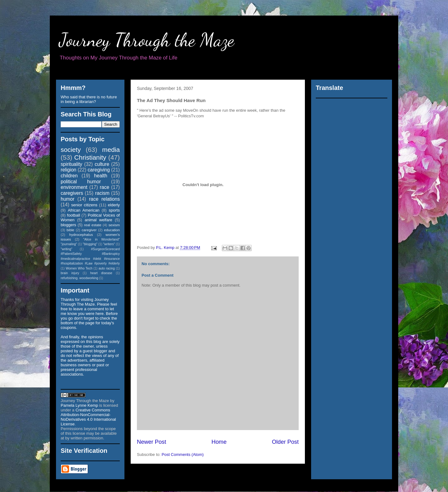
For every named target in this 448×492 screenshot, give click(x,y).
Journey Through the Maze (147, 40)
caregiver (89, 230)
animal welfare (98, 220)
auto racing (107, 268)
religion (68, 170)
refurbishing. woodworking (79, 278)
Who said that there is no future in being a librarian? (89, 99)
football (73, 215)
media (111, 150)
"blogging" (90, 244)
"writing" (66, 249)
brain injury (70, 273)
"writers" (109, 244)
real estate (93, 225)
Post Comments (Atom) (183, 455)
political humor (81, 182)
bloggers (68, 225)
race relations (104, 199)
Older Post (285, 442)
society (71, 150)
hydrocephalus (81, 234)
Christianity (90, 157)
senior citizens (84, 205)
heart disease (101, 273)
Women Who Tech (79, 268)
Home (219, 442)
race (105, 187)
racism (102, 193)
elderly (114, 205)
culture (102, 164)
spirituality (71, 164)
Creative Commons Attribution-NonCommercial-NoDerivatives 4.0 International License (88, 417)
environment (74, 187)
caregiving (99, 170)
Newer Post (152, 442)
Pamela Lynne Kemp (79, 405)
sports (114, 210)
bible (70, 230)
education (112, 230)
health (101, 176)
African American (84, 210)
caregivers (72, 193)
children (69, 176)
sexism (114, 225)
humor (68, 199)
